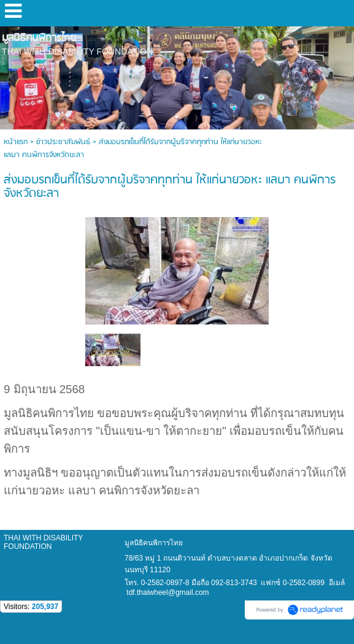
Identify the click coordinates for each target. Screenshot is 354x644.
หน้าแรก (16, 142)
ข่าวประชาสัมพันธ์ (63, 142)
